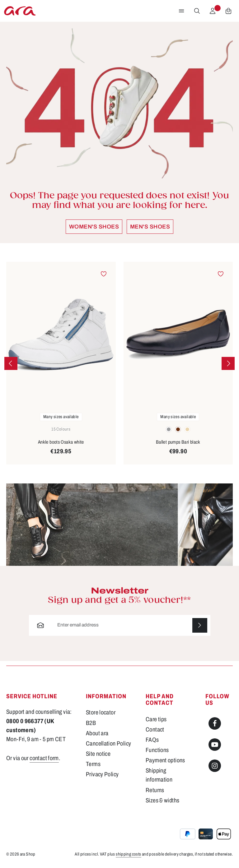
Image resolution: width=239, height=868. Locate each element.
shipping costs (128, 854)
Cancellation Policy (108, 743)
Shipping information (159, 775)
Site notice (98, 754)
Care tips (156, 719)
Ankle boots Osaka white (61, 442)
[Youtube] (215, 745)
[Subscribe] (200, 626)
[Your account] (213, 11)
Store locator (101, 713)
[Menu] (181, 11)
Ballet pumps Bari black (178, 442)
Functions (157, 750)
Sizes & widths (162, 800)
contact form (44, 758)
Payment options (165, 760)
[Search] (197, 11)
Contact (155, 729)
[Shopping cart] (228, 11)
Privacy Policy (102, 774)
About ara (97, 733)
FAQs (152, 740)
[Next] (228, 363)
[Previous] (11, 363)
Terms (93, 764)
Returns (155, 790)
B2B (91, 723)
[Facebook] (215, 723)
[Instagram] (215, 766)
